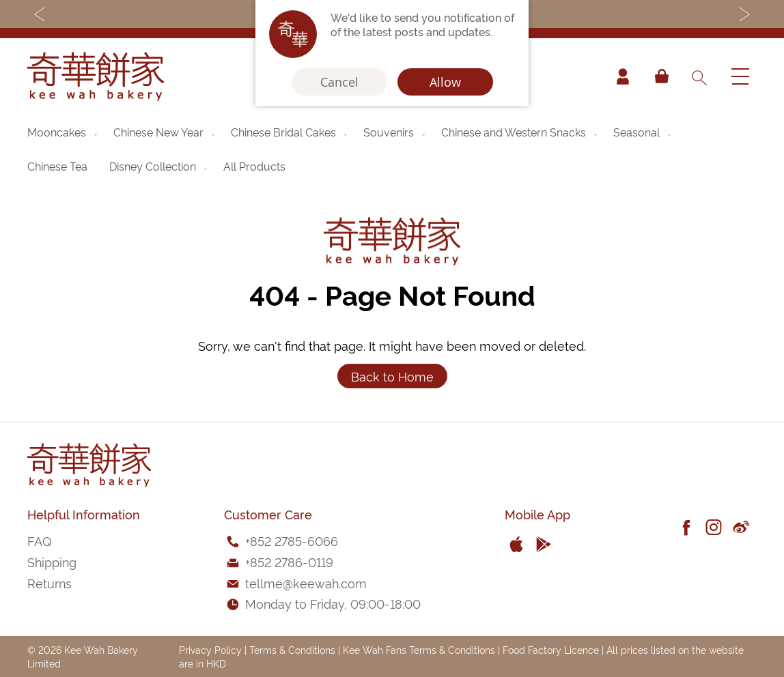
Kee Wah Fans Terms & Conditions (419, 649)
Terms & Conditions (292, 649)
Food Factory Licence (551, 649)
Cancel (339, 82)
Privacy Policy (210, 649)
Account (623, 76)
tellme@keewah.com (306, 582)
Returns (50, 582)
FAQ (39, 540)
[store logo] (96, 76)
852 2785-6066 (294, 540)
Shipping (52, 561)
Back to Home (392, 376)
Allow (445, 82)
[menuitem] (64, 132)
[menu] (392, 149)
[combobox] (699, 76)
